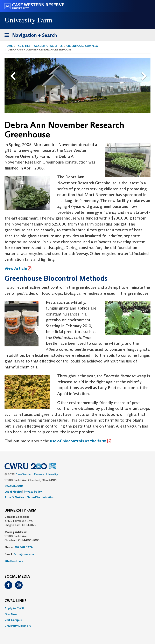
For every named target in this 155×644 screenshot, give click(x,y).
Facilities (23, 46)
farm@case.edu (24, 554)
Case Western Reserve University (37, 474)
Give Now (11, 614)
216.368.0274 (24, 547)
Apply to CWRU (15, 608)
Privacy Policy (33, 492)
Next (145, 70)
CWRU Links (16, 601)
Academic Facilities (48, 46)
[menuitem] (77, 608)
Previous (14, 70)
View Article (16, 268)
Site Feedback (14, 561)
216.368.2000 (14, 486)
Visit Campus (13, 620)
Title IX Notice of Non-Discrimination (29, 497)
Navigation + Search (29, 36)
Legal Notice (13, 492)
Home (9, 46)
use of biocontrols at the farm (78, 441)
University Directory (18, 626)
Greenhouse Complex (82, 46)
